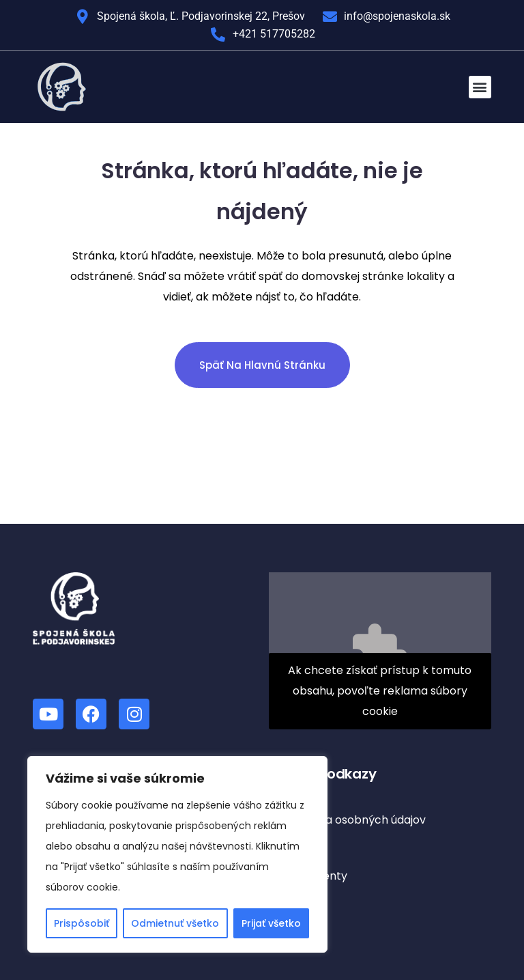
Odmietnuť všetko (175, 923)
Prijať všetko (271, 923)
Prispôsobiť (82, 923)
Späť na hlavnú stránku (262, 365)
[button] (480, 87)
